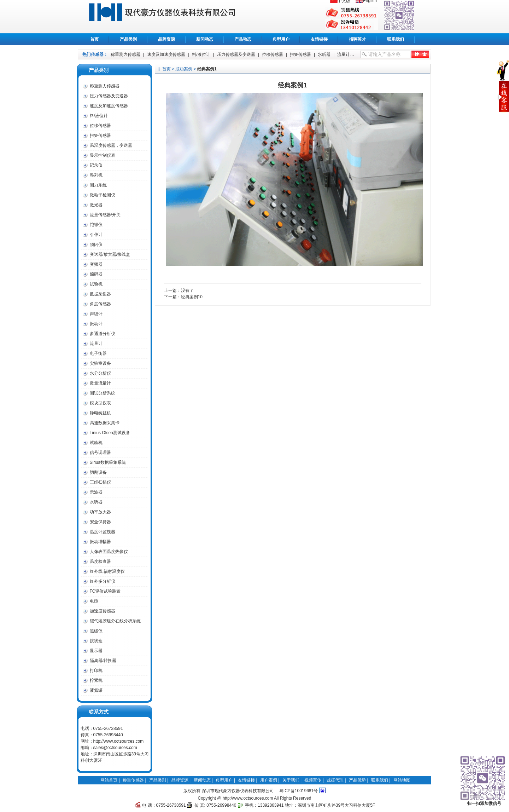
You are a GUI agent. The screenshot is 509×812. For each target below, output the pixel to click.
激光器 (96, 205)
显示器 (96, 651)
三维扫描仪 (100, 482)
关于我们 (291, 780)
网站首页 (109, 780)
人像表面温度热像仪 (109, 552)
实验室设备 (100, 363)
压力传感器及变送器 (236, 54)
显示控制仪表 (103, 155)
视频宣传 (313, 780)
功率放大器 (100, 512)
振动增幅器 (100, 542)
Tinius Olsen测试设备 (110, 433)
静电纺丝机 (100, 413)
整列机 (96, 175)
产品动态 (243, 39)
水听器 (324, 54)
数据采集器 (100, 294)
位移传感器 (273, 54)
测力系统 (98, 185)
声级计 (96, 314)
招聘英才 (357, 39)
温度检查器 (100, 562)
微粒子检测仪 (103, 195)
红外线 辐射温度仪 (107, 571)
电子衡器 (98, 353)
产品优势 (357, 780)
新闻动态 (205, 39)
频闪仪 (96, 244)
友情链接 (319, 39)
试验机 (96, 284)
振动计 (96, 324)
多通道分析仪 (103, 334)
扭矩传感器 (300, 54)
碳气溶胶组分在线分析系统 (115, 621)
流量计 (344, 54)
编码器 (96, 274)
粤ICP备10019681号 (299, 791)
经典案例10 (192, 297)
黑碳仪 (96, 631)
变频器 (96, 264)
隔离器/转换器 (103, 661)
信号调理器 (100, 453)
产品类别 (128, 39)
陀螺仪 (96, 225)
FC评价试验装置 (105, 591)
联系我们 (396, 39)
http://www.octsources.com (119, 741)
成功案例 (184, 69)
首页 (94, 39)
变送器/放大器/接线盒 (110, 254)
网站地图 (402, 780)
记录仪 (96, 165)
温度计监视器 (103, 532)
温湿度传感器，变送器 (111, 145)
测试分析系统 (103, 393)
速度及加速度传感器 (166, 54)
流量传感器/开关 (105, 215)
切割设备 (98, 472)
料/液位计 (201, 54)
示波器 (96, 492)
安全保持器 (100, 522)
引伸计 (96, 235)
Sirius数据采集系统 (108, 462)
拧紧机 (96, 680)
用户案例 (269, 780)
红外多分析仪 (103, 581)
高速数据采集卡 (105, 423)
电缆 (94, 601)
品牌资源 (166, 39)
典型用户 (281, 39)
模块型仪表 (100, 403)
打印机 (96, 670)
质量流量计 (100, 383)
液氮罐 (96, 690)
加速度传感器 (103, 611)
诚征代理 (335, 780)
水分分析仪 (100, 373)
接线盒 (96, 641)
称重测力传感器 (125, 54)
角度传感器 (100, 304)
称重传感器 (170, 16)
